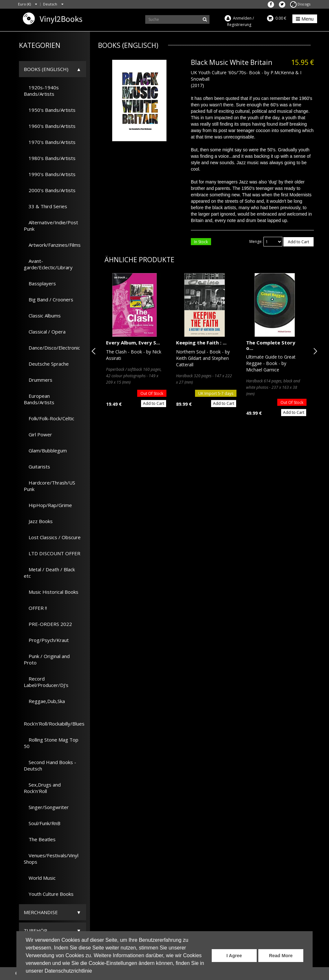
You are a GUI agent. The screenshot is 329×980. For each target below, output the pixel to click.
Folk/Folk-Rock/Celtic (49, 418)
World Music (40, 878)
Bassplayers (40, 283)
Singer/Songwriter (46, 807)
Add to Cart (298, 242)
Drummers (38, 380)
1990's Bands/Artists (50, 174)
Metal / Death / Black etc (49, 573)
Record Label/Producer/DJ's (46, 682)
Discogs (300, 4)
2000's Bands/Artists (50, 190)
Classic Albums (42, 316)
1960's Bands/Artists (50, 126)
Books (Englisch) (46, 69)
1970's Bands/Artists (50, 142)
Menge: (256, 241)
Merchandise (41, 912)
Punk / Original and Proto (47, 659)
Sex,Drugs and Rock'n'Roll (42, 788)
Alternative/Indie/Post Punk (51, 226)
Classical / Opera (45, 332)
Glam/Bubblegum (45, 450)
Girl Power (38, 434)
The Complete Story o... (271, 345)
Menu (305, 19)
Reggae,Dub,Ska (44, 701)
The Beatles (40, 839)
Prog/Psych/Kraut (46, 640)
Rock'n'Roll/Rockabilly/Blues (54, 720)
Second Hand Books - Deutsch (50, 765)
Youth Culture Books (49, 894)
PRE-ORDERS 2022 (48, 624)
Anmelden (242, 18)
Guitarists (37, 467)
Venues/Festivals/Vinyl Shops (51, 859)
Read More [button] (281, 956)
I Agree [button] (234, 956)
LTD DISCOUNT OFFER (52, 553)
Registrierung (239, 25)
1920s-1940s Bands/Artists (41, 91)
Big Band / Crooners (49, 299)
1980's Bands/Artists (50, 158)
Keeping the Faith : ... (201, 343)
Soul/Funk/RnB (42, 823)
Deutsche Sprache (46, 364)
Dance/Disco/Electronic (52, 348)
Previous (95, 351)
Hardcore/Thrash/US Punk (49, 486)
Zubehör (36, 931)
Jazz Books (38, 521)
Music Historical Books (51, 592)
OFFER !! (35, 608)
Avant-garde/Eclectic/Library (48, 264)
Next (314, 351)
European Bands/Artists (39, 399)
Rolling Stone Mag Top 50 (51, 743)
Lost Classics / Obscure (52, 537)
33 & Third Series (45, 206)
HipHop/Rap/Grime (48, 505)
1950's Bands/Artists (50, 110)
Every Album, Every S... (133, 343)
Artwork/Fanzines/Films (52, 245)
